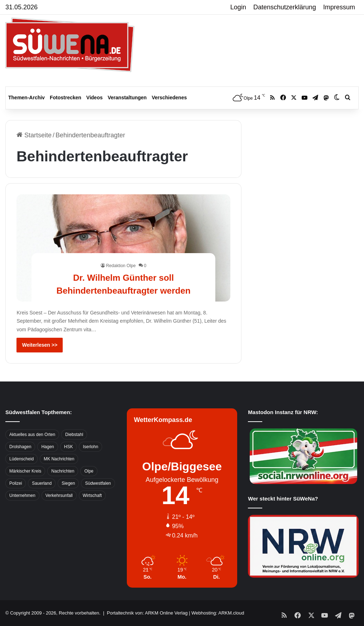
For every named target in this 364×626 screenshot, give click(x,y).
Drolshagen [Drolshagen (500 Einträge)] (20, 447)
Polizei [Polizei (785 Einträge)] (16, 483)
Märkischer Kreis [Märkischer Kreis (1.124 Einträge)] (25, 471)
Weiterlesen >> (40, 345)
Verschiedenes (169, 98)
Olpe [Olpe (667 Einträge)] (89, 471)
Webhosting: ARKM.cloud (218, 613)
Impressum (339, 7)
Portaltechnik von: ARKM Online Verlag (147, 613)
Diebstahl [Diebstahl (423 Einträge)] (74, 435)
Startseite (34, 135)
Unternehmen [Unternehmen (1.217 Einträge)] (22, 495)
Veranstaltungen (127, 98)
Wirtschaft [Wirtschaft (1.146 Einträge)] (92, 495)
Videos (95, 98)
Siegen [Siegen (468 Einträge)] (68, 483)
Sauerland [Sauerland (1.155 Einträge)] (42, 483)
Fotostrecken (66, 98)
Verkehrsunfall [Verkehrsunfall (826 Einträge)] (59, 495)
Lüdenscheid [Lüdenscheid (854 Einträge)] (21, 459)
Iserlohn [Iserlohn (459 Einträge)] (90, 447)
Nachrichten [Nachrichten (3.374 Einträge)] (63, 471)
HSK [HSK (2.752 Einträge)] (69, 447)
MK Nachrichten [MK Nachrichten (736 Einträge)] (59, 459)
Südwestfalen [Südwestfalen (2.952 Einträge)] (98, 483)
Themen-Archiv (27, 98)
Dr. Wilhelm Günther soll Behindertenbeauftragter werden (124, 277)
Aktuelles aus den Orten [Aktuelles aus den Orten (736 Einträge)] (32, 435)
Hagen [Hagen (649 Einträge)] (47, 447)
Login (238, 7)
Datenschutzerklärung (285, 7)
